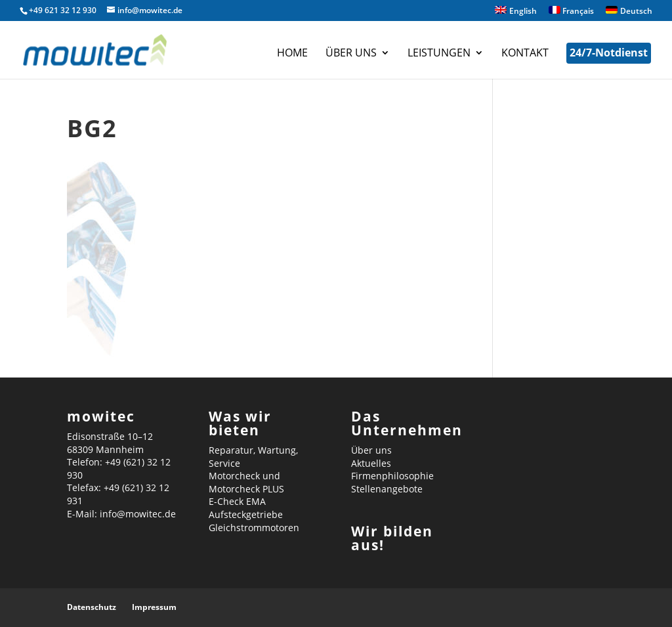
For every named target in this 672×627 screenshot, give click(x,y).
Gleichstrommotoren (254, 528)
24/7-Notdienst (609, 53)
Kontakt (525, 54)
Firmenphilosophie (392, 476)
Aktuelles (371, 463)
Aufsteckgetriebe (246, 514)
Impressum (154, 607)
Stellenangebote (387, 489)
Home (292, 54)
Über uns (351, 54)
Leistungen (439, 54)
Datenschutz (92, 607)
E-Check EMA (237, 501)
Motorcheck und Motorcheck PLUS (246, 482)
